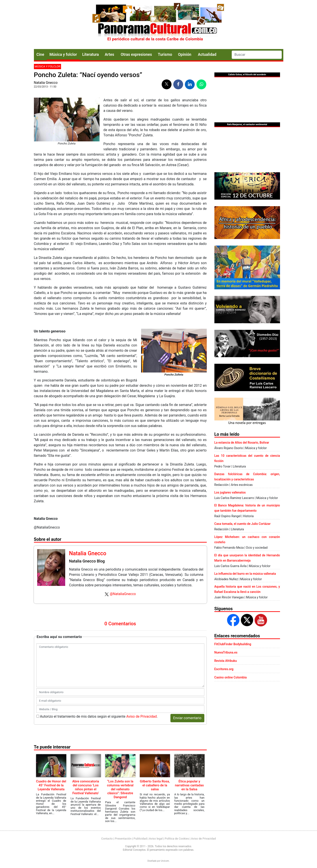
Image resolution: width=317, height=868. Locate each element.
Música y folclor (63, 54)
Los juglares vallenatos (230, 492)
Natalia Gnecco (46, 83)
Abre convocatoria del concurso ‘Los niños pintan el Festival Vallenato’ (86, 787)
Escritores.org (224, 669)
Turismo (165, 54)
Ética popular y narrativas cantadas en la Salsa (189, 785)
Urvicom (165, 861)
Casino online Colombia (231, 677)
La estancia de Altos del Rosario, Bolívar (242, 443)
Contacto (107, 839)
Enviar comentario (187, 718)
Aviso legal (156, 839)
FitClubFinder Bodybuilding (233, 644)
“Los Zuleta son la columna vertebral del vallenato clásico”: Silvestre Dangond (120, 789)
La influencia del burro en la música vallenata (245, 574)
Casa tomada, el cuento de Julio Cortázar (243, 524)
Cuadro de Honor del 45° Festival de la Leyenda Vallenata (51, 785)
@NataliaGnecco (123, 594)
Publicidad (140, 839)
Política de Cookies (177, 839)
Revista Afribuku (226, 661)
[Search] (257, 55)
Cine (40, 54)
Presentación (123, 839)
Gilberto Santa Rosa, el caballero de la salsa (155, 785)
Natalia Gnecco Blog (87, 561)
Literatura (91, 54)
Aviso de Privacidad (141, 716)
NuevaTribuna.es (226, 652)
